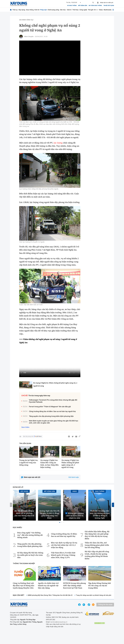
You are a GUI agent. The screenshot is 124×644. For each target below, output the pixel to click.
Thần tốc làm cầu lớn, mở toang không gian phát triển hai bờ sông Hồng (97, 545)
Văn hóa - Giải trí (66, 10)
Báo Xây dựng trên (32, 436)
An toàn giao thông (95, 6)
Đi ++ (96, 10)
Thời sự (15, 10)
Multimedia (108, 10)
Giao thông (30, 10)
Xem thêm (25, 427)
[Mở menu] (113, 10)
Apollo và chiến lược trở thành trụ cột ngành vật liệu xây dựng (48, 586)
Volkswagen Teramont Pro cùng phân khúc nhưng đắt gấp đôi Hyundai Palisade (53, 401)
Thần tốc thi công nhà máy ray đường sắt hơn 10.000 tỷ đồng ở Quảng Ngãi (100, 514)
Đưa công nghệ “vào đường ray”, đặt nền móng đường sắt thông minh (30, 535)
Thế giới (91, 10)
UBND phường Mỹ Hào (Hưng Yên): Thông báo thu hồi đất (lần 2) (50, 595)
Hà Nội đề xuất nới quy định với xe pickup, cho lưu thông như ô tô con (24, 514)
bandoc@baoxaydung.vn (59, 622)
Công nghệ (83, 10)
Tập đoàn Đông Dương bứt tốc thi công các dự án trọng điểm (100, 586)
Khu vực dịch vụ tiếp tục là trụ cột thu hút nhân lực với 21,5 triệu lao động (64, 545)
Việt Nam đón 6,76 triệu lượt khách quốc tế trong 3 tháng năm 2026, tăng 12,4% (63, 555)
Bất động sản (83, 6)
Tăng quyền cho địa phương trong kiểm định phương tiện (51, 416)
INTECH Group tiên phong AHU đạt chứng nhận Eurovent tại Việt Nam (74, 586)
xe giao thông (72, 6)
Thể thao (75, 10)
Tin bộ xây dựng (109, 6)
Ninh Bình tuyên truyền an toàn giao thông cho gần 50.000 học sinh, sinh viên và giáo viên (54, 422)
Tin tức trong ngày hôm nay (39, 396)
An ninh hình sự (26, 20)
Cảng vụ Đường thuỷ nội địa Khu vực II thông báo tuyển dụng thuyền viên (24, 586)
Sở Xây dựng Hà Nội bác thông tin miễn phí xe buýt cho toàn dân (30, 555)
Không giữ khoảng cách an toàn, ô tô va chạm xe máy (75, 516)
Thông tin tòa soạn (105, 605)
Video (101, 10)
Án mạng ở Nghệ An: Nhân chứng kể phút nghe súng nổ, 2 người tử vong (70, 464)
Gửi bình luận (74, 477)
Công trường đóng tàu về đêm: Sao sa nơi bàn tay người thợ (52, 411)
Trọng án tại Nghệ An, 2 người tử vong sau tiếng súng (29, 463)
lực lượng (58, 143)
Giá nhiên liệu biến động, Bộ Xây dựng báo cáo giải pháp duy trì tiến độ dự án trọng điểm (97, 535)
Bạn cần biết (19, 595)
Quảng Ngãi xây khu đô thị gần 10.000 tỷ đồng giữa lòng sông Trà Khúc (49, 514)
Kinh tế (37, 10)
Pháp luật (43, 10)
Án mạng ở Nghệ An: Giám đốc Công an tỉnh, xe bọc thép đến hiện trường (49, 464)
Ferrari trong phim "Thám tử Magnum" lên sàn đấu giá (50, 407)
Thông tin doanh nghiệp (24, 564)
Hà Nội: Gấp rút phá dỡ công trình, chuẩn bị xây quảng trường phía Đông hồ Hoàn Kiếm (97, 555)
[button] (60, 522)
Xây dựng (22, 10)
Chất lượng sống (53, 10)
